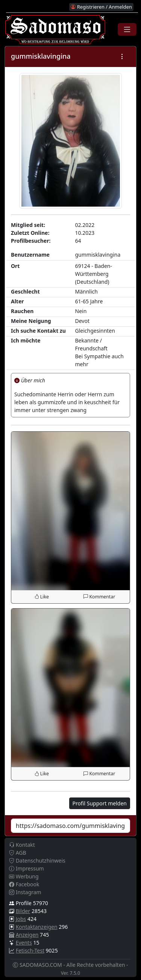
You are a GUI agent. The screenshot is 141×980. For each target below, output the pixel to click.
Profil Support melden (100, 803)
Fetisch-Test (30, 950)
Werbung (24, 876)
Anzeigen (27, 935)
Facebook (24, 884)
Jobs (21, 919)
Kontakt (22, 845)
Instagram (25, 892)
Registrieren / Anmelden (101, 7)
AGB (18, 853)
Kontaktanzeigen (37, 927)
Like (42, 597)
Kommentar (99, 597)
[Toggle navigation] (127, 29)
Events (24, 943)
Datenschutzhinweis (37, 861)
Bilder (23, 911)
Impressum (27, 868)
